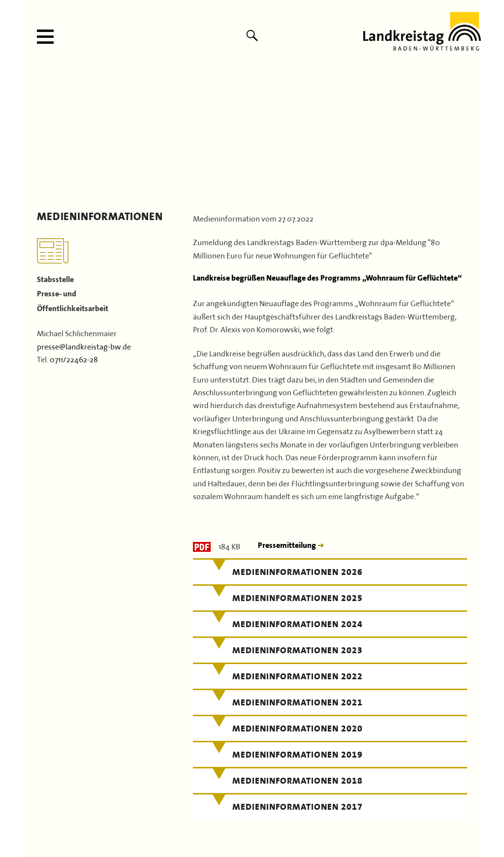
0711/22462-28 (74, 358)
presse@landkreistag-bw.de (84, 346)
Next (468, 134)
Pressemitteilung (288, 545)
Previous (36, 134)
